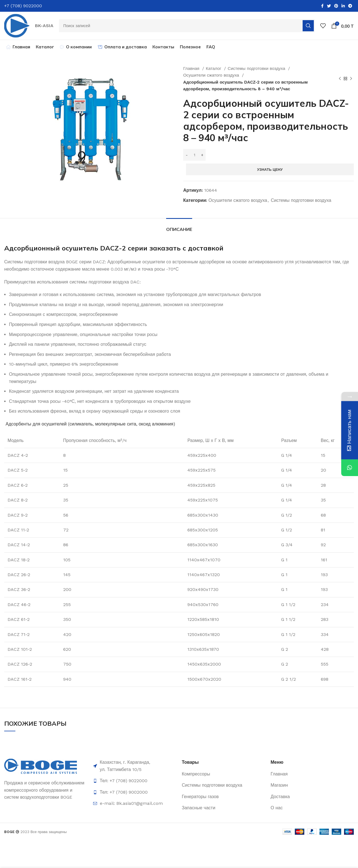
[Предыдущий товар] (340, 80)
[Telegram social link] (350, 6)
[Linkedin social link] (343, 6)
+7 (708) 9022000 (23, 6)
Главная (192, 70)
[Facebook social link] (322, 6)
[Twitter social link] (329, 6)
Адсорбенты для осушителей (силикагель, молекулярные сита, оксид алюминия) (90, 425)
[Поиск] (187, 26)
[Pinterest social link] (336, 6)
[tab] (179, 228)
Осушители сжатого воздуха (212, 76)
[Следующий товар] (351, 80)
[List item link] (135, 782)
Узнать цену (270, 171)
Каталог (214, 70)
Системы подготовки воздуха (257, 70)
